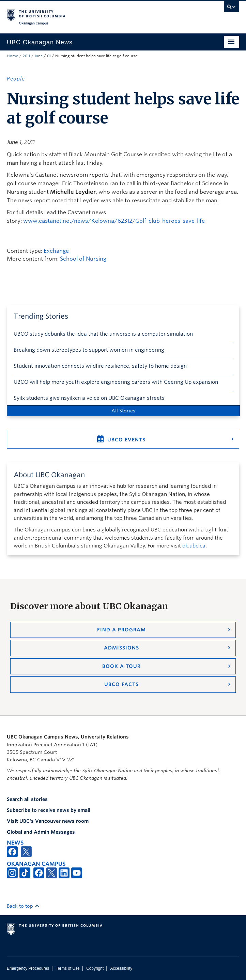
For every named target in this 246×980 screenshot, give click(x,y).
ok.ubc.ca (194, 546)
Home (12, 56)
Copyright (95, 968)
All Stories (123, 411)
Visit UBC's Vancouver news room (48, 821)
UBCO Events (126, 440)
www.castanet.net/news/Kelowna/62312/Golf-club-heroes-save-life (114, 221)
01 (49, 56)
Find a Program (121, 630)
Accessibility (121, 968)
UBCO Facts (121, 684)
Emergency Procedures (28, 968)
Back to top (23, 906)
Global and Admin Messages (41, 832)
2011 (26, 56)
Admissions (121, 648)
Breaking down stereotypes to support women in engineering (89, 350)
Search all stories (27, 799)
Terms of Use (68, 968)
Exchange (56, 251)
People (16, 79)
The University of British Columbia (88, 14)
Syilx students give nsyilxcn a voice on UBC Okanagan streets (89, 398)
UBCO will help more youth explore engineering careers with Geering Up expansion (116, 382)
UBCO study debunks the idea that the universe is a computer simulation (103, 334)
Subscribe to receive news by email (49, 810)
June (39, 56)
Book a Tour (121, 666)
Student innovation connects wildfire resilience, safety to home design (100, 366)
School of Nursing (83, 259)
